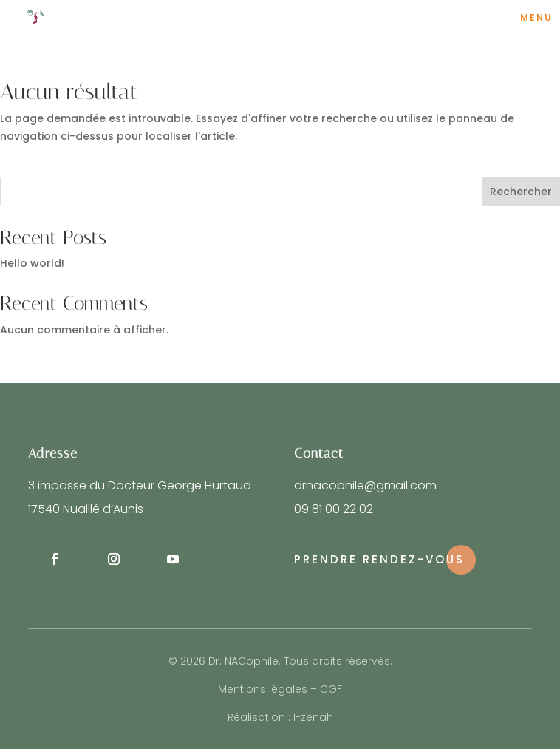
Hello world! (32, 263)
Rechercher (521, 192)
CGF (331, 689)
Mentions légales (263, 689)
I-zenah (313, 717)
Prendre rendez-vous (379, 559)
